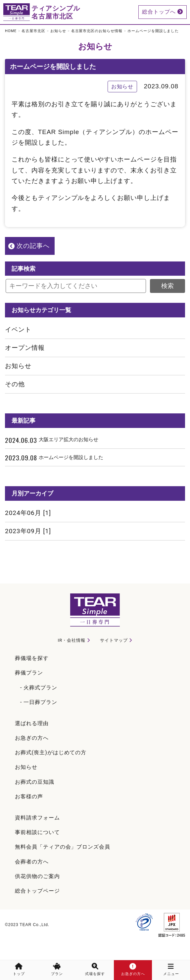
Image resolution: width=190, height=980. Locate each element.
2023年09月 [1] (28, 531)
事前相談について (37, 832)
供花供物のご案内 (37, 876)
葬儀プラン (29, 673)
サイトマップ (114, 640)
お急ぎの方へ (32, 738)
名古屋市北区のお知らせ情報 (97, 31)
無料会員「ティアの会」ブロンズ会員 (63, 847)
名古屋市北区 (33, 31)
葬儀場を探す (32, 658)
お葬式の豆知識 (35, 782)
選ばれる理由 (32, 723)
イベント (18, 329)
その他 (15, 384)
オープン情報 (25, 348)
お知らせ (58, 31)
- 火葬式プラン (39, 688)
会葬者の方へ (32, 862)
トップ (19, 970)
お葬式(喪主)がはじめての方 (51, 752)
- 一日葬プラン (39, 702)
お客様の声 (29, 796)
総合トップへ (163, 12)
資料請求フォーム (37, 818)
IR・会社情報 (72, 640)
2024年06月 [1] (28, 513)
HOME (11, 31)
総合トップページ (37, 891)
